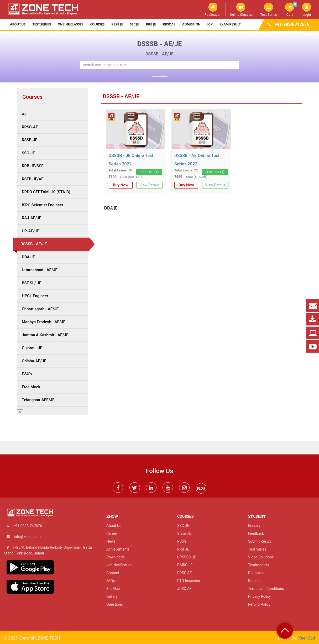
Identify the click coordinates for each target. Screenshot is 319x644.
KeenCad (307, 638)
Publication (213, 9)
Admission (191, 24)
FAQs (111, 581)
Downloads (116, 557)
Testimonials (259, 565)
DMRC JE (185, 565)
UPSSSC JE (187, 557)
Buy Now (121, 185)
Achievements (118, 549)
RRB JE (151, 24)
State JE (184, 533)
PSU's (182, 541)
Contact (113, 573)
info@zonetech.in (28, 537)
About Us (18, 24)
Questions (115, 604)
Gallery (112, 596)
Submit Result (260, 541)
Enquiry (254, 526)
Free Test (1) (149, 172)
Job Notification (119, 565)
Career (112, 533)
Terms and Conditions (266, 589)
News (111, 541)
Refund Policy (259, 604)
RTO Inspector (189, 581)
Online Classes (241, 9)
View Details (150, 185)
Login (307, 9)
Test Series (269, 9)
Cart (291, 9)
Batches (255, 581)
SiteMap (113, 589)
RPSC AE (169, 24)
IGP (210, 24)
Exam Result (230, 24)
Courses (98, 24)
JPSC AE (184, 589)
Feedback (256, 533)
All (24, 114)
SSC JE (135, 24)
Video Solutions (261, 557)
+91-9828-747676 (292, 25)
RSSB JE (117, 24)
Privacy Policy (259, 596)
